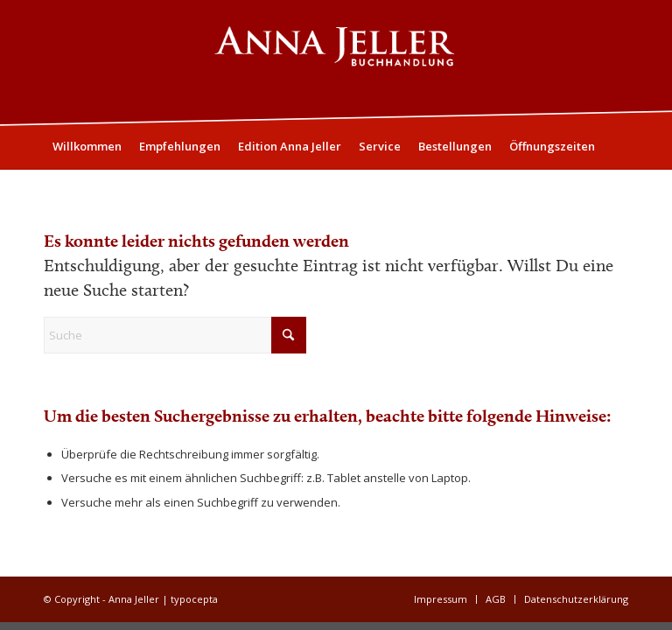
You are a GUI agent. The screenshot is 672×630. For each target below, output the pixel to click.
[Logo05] (336, 62)
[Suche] (618, 190)
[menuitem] (87, 146)
